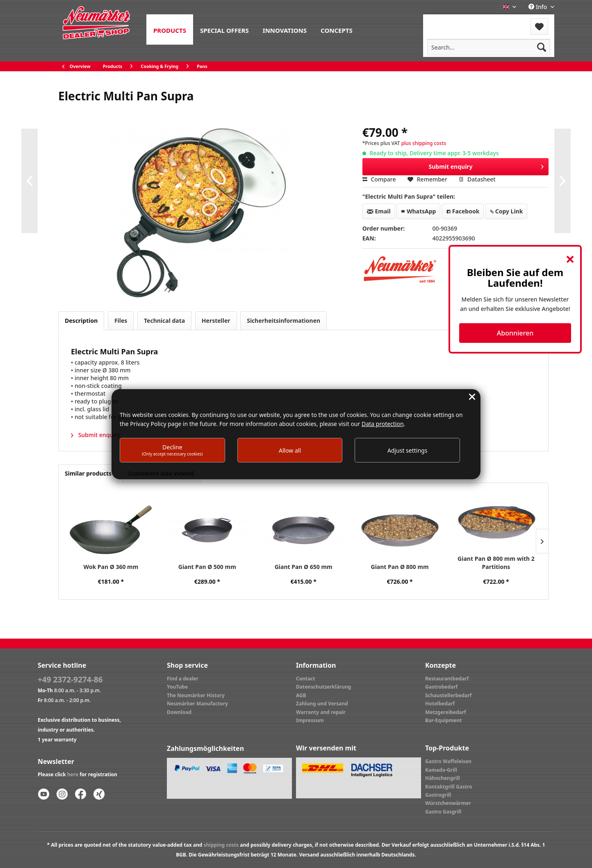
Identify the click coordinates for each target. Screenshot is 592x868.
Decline (172, 450)
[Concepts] (337, 29)
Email (379, 211)
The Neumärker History (196, 695)
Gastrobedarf (441, 687)
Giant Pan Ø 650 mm (304, 567)
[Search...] (489, 47)
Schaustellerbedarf (448, 695)
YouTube (177, 687)
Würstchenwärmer (448, 803)
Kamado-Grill (441, 770)
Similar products (88, 473)
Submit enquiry (486, 165)
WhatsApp (418, 211)
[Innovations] (285, 29)
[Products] (170, 29)
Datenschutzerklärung (323, 687)
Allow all (290, 450)
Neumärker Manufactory (197, 704)
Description (81, 321)
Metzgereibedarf (446, 712)
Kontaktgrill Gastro (449, 787)
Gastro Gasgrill (443, 812)
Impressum (310, 720)
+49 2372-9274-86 (70, 680)
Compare (379, 179)
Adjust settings (408, 450)
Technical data (164, 321)
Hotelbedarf (440, 704)
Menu (445, 22)
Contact (306, 679)
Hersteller (216, 321)
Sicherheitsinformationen (283, 321)
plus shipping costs (424, 143)
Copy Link (506, 211)
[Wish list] (539, 27)
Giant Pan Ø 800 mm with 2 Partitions (496, 563)
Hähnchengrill (443, 778)
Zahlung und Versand (322, 704)
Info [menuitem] (538, 7)
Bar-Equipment (444, 720)
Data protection (383, 424)
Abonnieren (515, 333)
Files (121, 321)
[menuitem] (170, 29)
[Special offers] (224, 29)
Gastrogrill (438, 795)
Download (179, 712)
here (73, 774)
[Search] (542, 47)
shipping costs (221, 845)
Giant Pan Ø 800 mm (400, 567)
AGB (301, 695)
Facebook (463, 211)
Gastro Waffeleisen (448, 761)
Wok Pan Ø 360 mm (111, 567)
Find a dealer (183, 679)
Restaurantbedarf (447, 679)
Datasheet (477, 179)
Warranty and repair (321, 712)
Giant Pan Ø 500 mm (207, 567)
